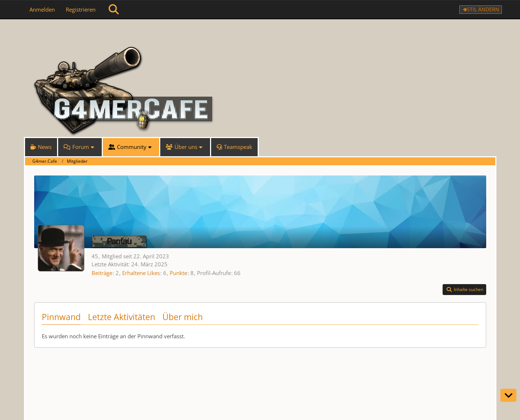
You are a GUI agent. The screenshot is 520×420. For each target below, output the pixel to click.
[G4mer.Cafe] (260, 33)
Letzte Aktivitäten (122, 317)
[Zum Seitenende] (508, 395)
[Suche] (114, 9)
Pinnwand (61, 317)
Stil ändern (483, 9)
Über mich (183, 317)
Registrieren (81, 9)
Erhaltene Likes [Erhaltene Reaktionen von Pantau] (141, 273)
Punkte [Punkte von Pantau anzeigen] (178, 273)
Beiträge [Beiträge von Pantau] (102, 273)
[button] (464, 290)
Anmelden (42, 9)
